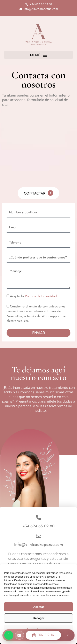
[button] (38, 55)
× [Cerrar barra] (68, 635)
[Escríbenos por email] (19, 635)
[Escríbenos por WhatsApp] (9, 635)
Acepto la (33, 296)
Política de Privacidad (41, 296)
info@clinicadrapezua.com (39, 545)
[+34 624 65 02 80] (38, 517)
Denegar (39, 618)
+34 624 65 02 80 (38, 526)
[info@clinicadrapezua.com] (39, 536)
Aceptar (39, 607)
